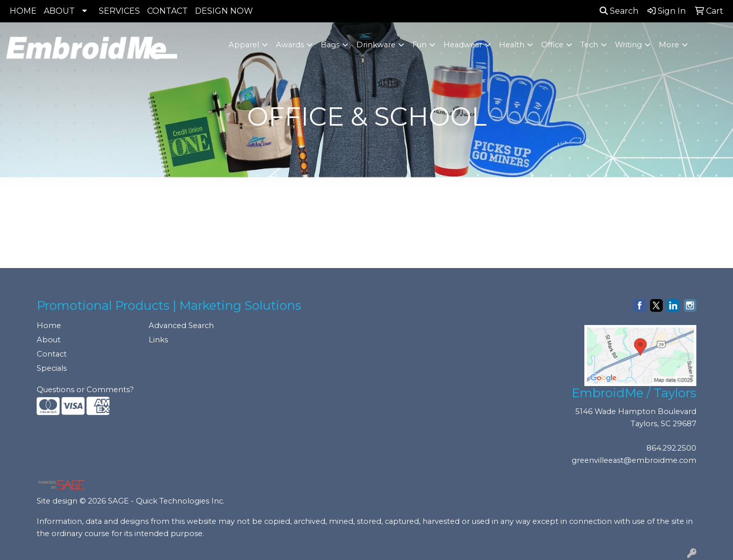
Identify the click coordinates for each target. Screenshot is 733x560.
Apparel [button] (244, 45)
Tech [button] (589, 45)
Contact (52, 354)
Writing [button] (628, 45)
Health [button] (512, 45)
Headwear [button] (463, 45)
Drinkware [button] (376, 45)
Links (158, 340)
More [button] (669, 45)
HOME (23, 11)
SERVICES (119, 11)
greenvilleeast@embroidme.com (634, 460)
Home (49, 326)
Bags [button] (330, 45)
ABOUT (59, 11)
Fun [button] (419, 45)
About (49, 340)
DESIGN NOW (224, 11)
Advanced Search (181, 326)
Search (619, 11)
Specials (52, 368)
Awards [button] (290, 45)
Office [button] (552, 45)
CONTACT (167, 11)
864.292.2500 (671, 448)
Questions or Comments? (85, 390)
